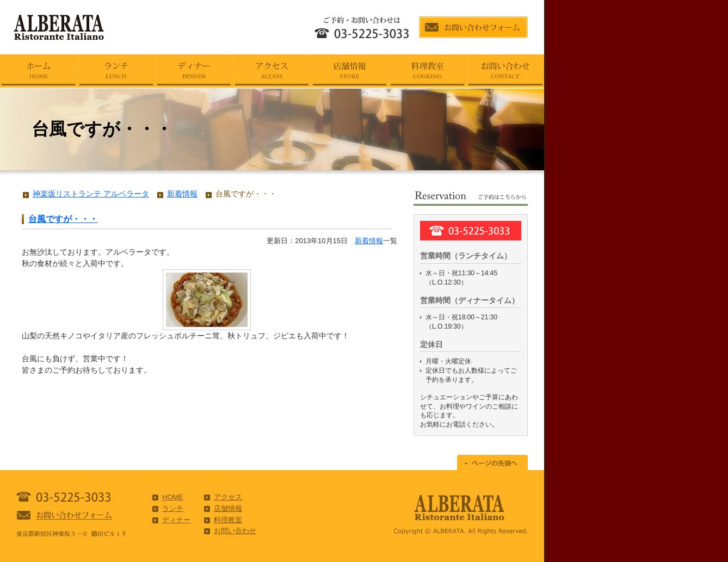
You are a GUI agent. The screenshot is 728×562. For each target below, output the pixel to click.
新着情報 (369, 241)
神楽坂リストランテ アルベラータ (91, 194)
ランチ (173, 508)
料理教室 (228, 520)
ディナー (176, 520)
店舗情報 (228, 508)
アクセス (228, 497)
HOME (173, 497)
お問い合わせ (235, 531)
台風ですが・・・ (63, 219)
